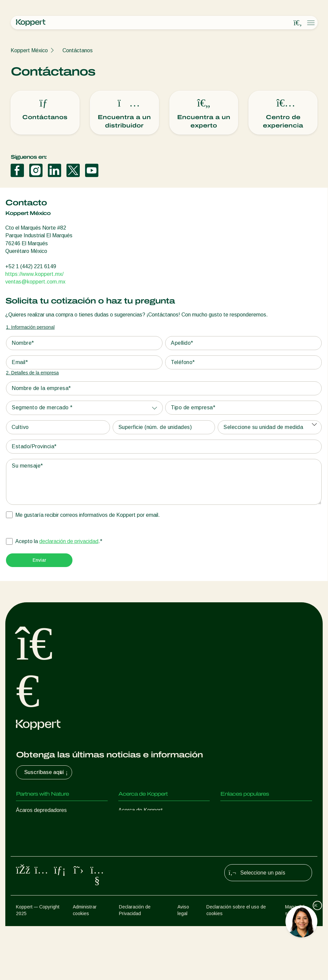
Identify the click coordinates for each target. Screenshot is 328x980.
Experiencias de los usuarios (253, 810)
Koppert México (29, 50)
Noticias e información (144, 823)
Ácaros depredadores (41, 810)
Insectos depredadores (43, 823)
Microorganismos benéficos (48, 863)
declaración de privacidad (69, 541)
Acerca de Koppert (141, 810)
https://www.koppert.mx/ (34, 274)
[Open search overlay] (298, 23)
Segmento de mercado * (42, 407)
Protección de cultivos (42, 877)
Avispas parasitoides (40, 837)
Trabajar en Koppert (142, 837)
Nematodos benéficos (42, 850)
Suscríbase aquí (47, 772)
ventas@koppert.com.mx (35, 282)
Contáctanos (78, 50)
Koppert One (235, 823)
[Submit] (39, 560)
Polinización (30, 890)
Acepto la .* (59, 541)
